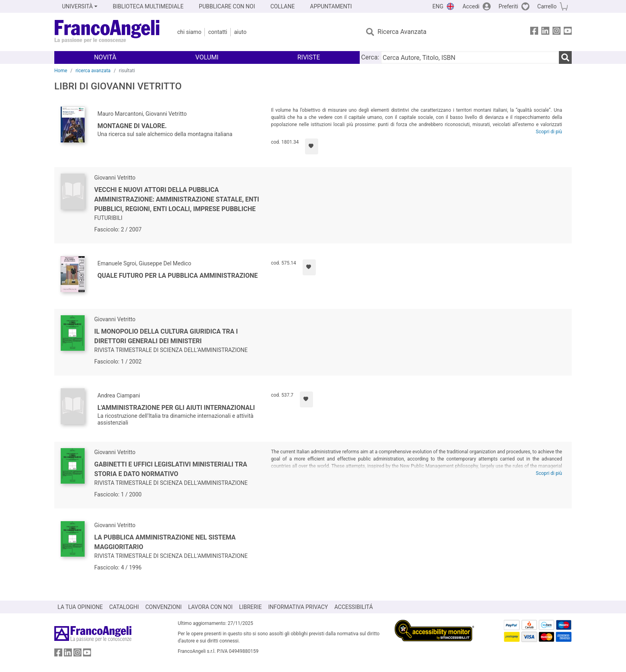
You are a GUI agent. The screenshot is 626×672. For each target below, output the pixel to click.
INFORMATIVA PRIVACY (298, 607)
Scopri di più (549, 132)
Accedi (471, 6)
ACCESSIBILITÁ (354, 607)
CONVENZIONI (163, 607)
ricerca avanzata (93, 71)
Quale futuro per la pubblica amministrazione (178, 276)
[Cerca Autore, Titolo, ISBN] (470, 57)
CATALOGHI (124, 607)
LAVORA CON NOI (210, 607)
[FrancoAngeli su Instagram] (557, 32)
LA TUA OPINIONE (80, 607)
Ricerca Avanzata (402, 32)
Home (61, 71)
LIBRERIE (251, 607)
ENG (438, 6)
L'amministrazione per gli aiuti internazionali (176, 408)
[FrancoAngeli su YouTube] (568, 32)
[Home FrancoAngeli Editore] (107, 32)
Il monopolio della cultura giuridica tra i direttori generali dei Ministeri (166, 336)
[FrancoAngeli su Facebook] (534, 32)
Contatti (218, 32)
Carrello (547, 6)
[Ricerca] (565, 57)
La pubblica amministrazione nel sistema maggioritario (165, 542)
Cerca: (370, 57)
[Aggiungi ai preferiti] (312, 146)
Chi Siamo (189, 32)
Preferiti (508, 6)
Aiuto (240, 32)
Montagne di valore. (132, 126)
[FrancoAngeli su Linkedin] (545, 32)
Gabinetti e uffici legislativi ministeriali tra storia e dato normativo (171, 469)
